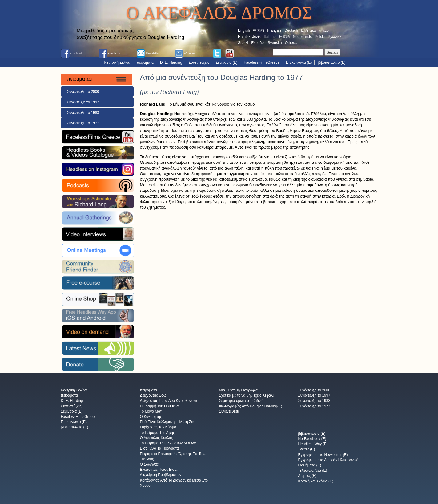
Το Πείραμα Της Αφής (157, 433)
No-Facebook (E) (312, 439)
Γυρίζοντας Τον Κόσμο (158, 427)
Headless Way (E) (313, 444)
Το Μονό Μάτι (151, 411)
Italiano (270, 37)
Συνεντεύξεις (199, 62)
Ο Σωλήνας (149, 464)
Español (258, 43)
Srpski (243, 43)
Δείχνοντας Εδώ (153, 396)
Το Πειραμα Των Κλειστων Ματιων (168, 443)
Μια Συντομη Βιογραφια (238, 390)
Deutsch (291, 30)
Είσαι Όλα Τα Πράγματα (159, 449)
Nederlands (302, 37)
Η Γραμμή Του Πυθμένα (159, 406)
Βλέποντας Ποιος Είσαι (159, 470)
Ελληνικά (308, 30)
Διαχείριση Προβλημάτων (160, 475)
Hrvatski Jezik (249, 37)
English (244, 30)
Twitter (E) (306, 450)
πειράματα (145, 62)
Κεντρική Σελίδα (117, 62)
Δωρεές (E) (307, 476)
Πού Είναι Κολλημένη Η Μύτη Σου (167, 422)
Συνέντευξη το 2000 (83, 92)
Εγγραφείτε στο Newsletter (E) (323, 455)
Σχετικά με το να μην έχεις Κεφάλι (246, 396)
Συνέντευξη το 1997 (83, 102)
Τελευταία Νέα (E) (312, 471)
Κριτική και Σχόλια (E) (315, 481)
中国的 (259, 30)
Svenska (275, 43)
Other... (291, 43)
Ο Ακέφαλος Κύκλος (156, 438)
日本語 (284, 37)
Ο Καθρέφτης (151, 417)
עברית (324, 30)
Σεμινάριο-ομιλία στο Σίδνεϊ (241, 401)
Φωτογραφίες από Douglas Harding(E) (250, 406)
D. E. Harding (171, 62)
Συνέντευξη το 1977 (83, 123)
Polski (320, 37)
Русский (335, 37)
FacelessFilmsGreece (262, 62)
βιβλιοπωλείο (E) (332, 62)
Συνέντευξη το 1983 (83, 113)
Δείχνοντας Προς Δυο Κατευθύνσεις (169, 401)
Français (274, 30)
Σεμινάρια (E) (226, 62)
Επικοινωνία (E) (299, 62)
